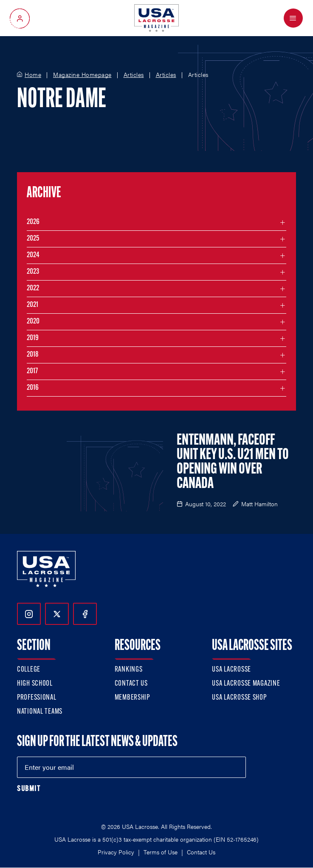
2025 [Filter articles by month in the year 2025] (33, 239)
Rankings (129, 670)
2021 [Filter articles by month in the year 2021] (32, 305)
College (29, 670)
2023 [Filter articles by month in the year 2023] (33, 272)
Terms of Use (161, 852)
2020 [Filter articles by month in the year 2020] (33, 322)
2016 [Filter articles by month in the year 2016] (33, 388)
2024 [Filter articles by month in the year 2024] (33, 255)
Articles (134, 75)
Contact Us (131, 684)
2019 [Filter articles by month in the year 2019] (33, 338)
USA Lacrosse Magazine (246, 684)
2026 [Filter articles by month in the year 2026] (33, 222)
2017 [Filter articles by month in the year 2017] (32, 371)
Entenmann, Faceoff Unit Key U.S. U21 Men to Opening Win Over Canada (233, 462)
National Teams (40, 712)
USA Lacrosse (231, 670)
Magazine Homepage (82, 75)
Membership (132, 698)
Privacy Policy (116, 852)
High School (35, 684)
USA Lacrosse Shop (239, 698)
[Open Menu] (293, 18)
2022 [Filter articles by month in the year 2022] (33, 288)
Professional (37, 698)
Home (33, 75)
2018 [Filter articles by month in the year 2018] (33, 355)
